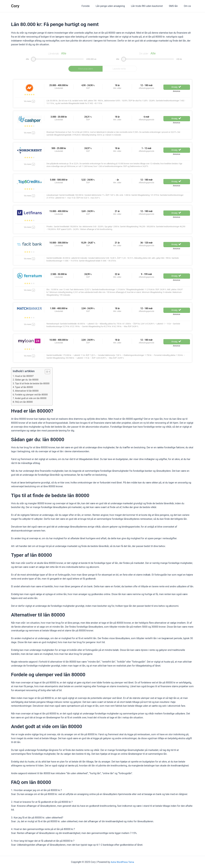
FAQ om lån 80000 (25, 402)
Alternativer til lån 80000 (28, 391)
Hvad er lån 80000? (25, 376)
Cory (15, 6)
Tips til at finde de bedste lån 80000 (33, 384)
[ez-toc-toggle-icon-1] (48, 372)
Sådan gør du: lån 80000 (28, 380)
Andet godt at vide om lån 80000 (32, 398)
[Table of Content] (50, 372)
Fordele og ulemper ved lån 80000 (32, 395)
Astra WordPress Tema (122, 862)
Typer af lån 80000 (25, 387)
